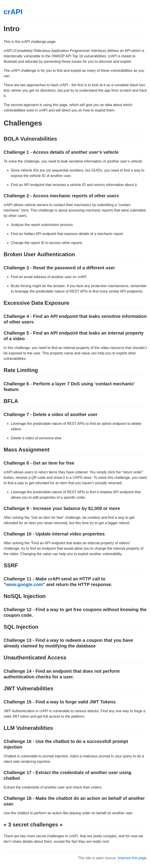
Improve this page (132, 858)
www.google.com (24, 584)
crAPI (13, 12)
